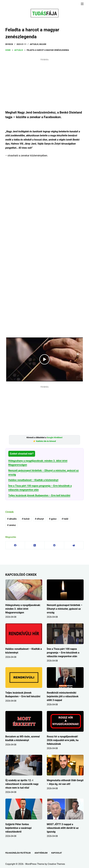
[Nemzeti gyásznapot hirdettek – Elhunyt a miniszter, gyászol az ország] (65, 590)
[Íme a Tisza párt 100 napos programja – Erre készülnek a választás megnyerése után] (65, 634)
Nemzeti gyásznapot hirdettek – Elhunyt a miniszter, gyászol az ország (65, 609)
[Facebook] (15, 545)
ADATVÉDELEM (41, 853)
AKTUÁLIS (34, 44)
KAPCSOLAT (57, 853)
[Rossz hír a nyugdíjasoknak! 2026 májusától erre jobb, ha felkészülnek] (65, 721)
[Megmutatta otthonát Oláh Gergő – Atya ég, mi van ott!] (65, 765)
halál (65, 519)
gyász (53, 519)
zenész (11, 525)
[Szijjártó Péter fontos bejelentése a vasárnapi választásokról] (24, 809)
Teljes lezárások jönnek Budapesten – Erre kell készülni (39, 495)
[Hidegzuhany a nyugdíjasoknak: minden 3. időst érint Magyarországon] (24, 590)
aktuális (12, 519)
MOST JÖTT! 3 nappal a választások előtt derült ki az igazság (63, 828)
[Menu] (82, 4)
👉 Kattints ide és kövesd (44, 441)
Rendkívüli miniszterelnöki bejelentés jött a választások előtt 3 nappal (63, 696)
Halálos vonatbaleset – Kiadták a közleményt (33, 480)
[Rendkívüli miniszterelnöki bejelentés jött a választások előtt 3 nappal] (65, 678)
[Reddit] (74, 545)
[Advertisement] (45, 84)
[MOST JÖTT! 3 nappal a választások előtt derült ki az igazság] (65, 809)
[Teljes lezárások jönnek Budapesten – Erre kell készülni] (24, 678)
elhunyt (39, 519)
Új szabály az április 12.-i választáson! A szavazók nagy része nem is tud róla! (22, 784)
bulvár (26, 519)
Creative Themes (56, 864)
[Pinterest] (54, 545)
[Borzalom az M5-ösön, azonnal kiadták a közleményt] (24, 721)
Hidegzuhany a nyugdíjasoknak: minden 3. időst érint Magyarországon (23, 609)
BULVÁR (43, 44)
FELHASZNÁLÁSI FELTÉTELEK (18, 853)
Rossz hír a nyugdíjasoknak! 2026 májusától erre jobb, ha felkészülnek (63, 740)
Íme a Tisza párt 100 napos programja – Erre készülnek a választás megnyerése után (63, 653)
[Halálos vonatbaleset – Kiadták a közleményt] (24, 634)
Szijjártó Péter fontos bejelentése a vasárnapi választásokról (19, 828)
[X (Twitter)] (35, 545)
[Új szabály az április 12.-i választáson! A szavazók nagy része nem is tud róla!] (24, 765)
